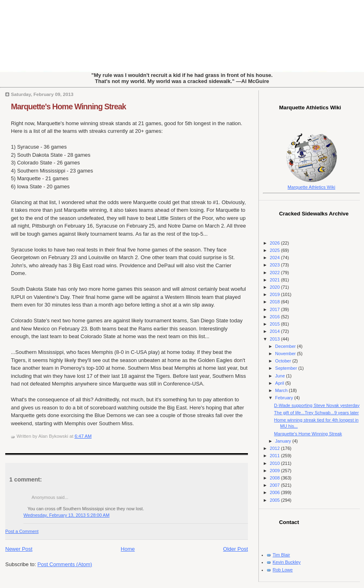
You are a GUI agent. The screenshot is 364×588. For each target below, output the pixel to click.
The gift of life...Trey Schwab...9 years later (317, 413)
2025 (275, 250)
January (284, 441)
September (287, 368)
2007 (275, 485)
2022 (275, 273)
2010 (275, 463)
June (280, 376)
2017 (275, 309)
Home (128, 549)
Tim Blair (281, 555)
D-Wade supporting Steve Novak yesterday (317, 405)
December (286, 346)
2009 (275, 471)
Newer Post (19, 549)
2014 (275, 331)
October (284, 361)
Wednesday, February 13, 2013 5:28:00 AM (67, 515)
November (286, 354)
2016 (275, 317)
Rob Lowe (283, 570)
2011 (275, 456)
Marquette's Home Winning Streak (68, 107)
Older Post (236, 549)
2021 (275, 280)
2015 (275, 324)
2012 (275, 448)
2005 (275, 500)
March (282, 390)
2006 (275, 492)
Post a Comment (22, 531)
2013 (275, 339)
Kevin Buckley (287, 562)
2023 (275, 265)
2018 (275, 302)
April (280, 383)
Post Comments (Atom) (65, 564)
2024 (275, 258)
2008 (275, 478)
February (285, 398)
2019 (275, 294)
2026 (275, 243)
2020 (275, 287)
